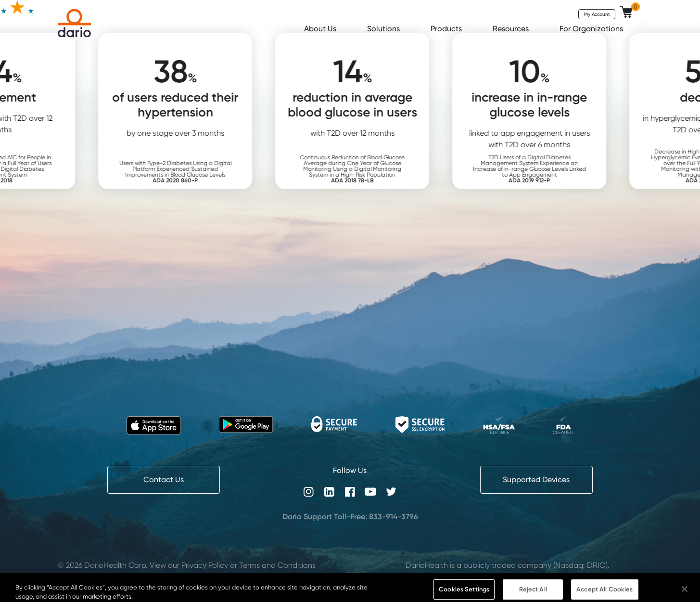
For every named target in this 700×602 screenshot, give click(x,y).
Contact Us (164, 480)
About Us (321, 29)
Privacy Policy (205, 565)
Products (447, 29)
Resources (512, 29)
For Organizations (592, 29)
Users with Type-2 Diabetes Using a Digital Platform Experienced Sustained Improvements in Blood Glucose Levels (188, 172)
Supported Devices (536, 480)
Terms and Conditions (277, 565)
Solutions (384, 29)
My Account (597, 14)
